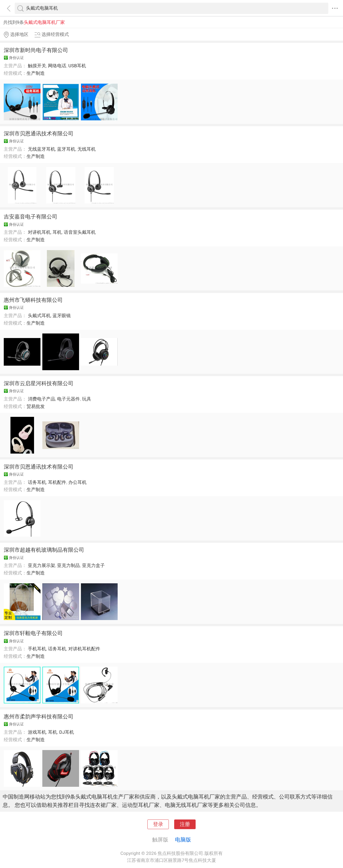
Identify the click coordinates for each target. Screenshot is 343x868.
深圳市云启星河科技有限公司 (39, 383)
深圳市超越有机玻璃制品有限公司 (44, 550)
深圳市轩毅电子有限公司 (33, 633)
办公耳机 (77, 482)
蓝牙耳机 (66, 149)
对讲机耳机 (39, 232)
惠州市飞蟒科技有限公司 (33, 300)
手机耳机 (37, 649)
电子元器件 (68, 399)
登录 (158, 824)
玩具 (87, 399)
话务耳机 (37, 482)
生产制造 (36, 73)
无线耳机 (87, 149)
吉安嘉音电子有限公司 (31, 217)
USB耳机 (77, 66)
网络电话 (57, 66)
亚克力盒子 (93, 565)
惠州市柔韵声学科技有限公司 (39, 717)
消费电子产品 (42, 399)
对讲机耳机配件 (84, 649)
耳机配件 (57, 482)
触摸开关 (37, 66)
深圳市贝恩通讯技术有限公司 (39, 133)
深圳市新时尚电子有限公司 (36, 50)
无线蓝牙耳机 (42, 149)
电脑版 (183, 840)
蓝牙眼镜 (62, 316)
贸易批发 (36, 406)
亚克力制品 (68, 565)
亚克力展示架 (42, 565)
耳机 (57, 232)
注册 (185, 824)
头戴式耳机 (39, 316)
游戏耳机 (37, 732)
